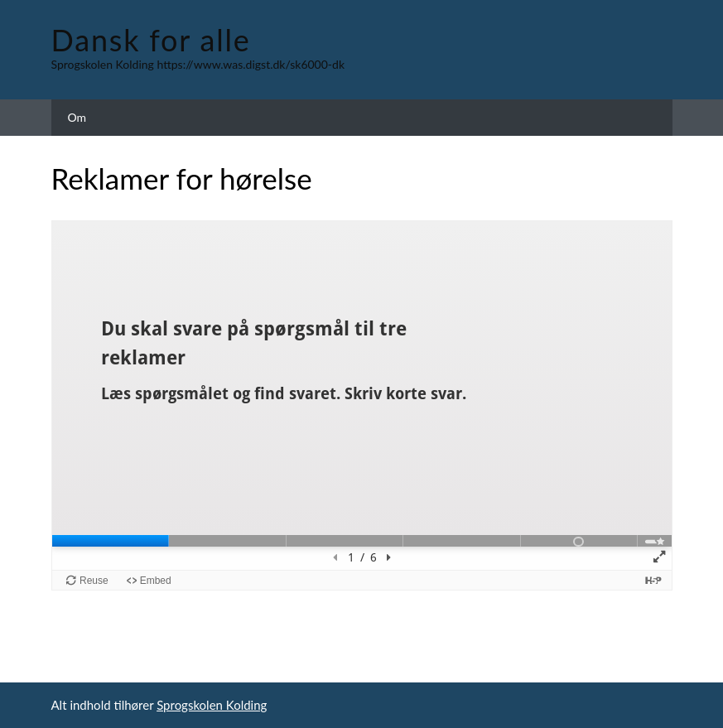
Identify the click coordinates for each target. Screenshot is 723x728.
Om (77, 117)
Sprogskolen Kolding (212, 705)
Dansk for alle (151, 40)
